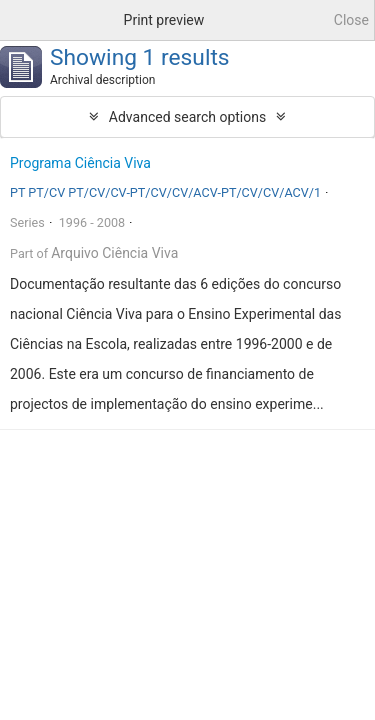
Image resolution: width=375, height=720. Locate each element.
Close (351, 20)
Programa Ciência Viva (80, 163)
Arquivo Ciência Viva (114, 253)
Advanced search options (187, 117)
